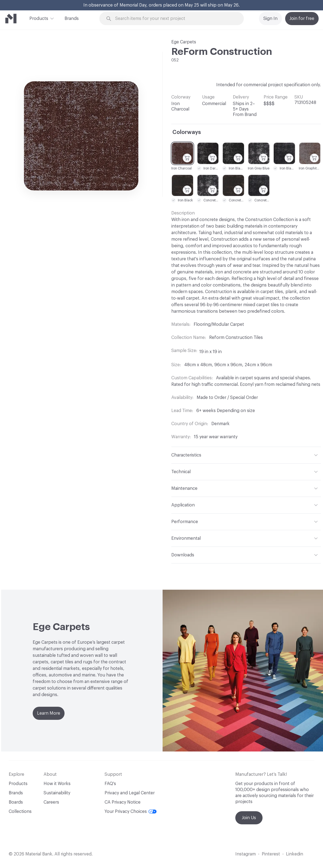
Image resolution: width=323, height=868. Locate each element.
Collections (20, 812)
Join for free (302, 19)
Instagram (246, 854)
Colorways (187, 132)
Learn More (49, 713)
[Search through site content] (175, 19)
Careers (51, 802)
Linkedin (295, 854)
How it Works (57, 784)
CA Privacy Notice (123, 802)
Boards (16, 802)
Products (39, 18)
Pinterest (271, 854)
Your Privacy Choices (131, 812)
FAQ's (110, 784)
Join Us (249, 818)
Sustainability (57, 793)
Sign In (270, 19)
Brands (72, 19)
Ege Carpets (184, 42)
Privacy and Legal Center (130, 793)
